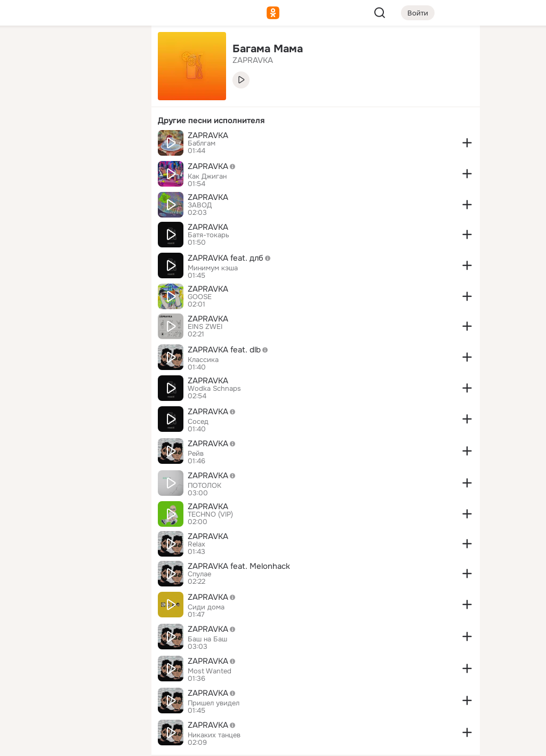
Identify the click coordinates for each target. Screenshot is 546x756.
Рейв (196, 454)
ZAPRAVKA (208, 135)
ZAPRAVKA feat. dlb (231, 350)
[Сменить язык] (73, 697)
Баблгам (202, 143)
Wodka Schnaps (214, 389)
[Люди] (73, 98)
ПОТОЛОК (204, 486)
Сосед (198, 422)
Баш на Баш (207, 639)
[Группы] (119, 51)
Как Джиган (207, 176)
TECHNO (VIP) (210, 514)
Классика (203, 360)
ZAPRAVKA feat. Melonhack (239, 566)
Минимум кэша (213, 268)
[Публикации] (26, 98)
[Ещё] (73, 674)
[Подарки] (26, 145)
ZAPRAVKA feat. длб (232, 258)
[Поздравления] (73, 145)
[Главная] (26, 51)
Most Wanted (210, 671)
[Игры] (119, 145)
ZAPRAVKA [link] (253, 60)
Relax (196, 544)
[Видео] (119, 98)
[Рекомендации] (73, 192)
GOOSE (200, 297)
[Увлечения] (73, 51)
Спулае (199, 574)
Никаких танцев (214, 735)
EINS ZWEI (205, 327)
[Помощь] (26, 192)
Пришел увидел (214, 703)
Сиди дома (206, 607)
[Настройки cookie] (73, 742)
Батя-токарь (208, 235)
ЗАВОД (200, 205)
